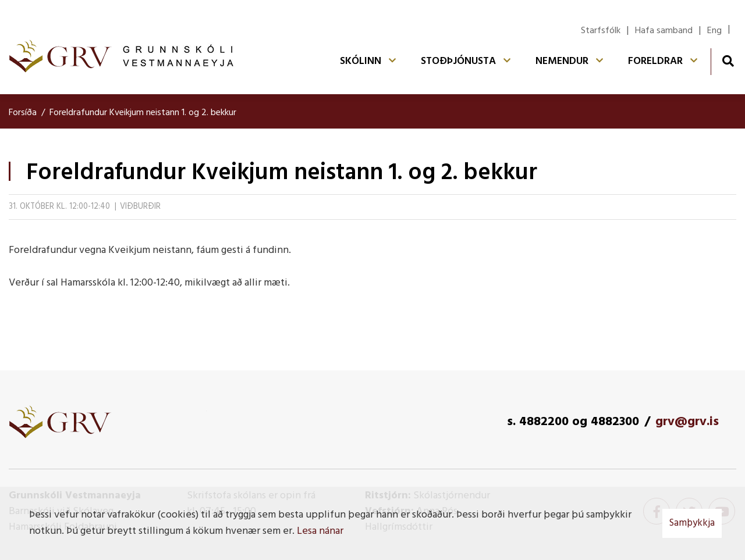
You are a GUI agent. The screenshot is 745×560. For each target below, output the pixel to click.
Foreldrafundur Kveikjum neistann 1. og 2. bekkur (143, 113)
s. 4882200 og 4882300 (573, 422)
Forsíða (23, 113)
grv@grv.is (687, 422)
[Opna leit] (728, 61)
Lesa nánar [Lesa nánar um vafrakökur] (320, 531)
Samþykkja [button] (692, 523)
